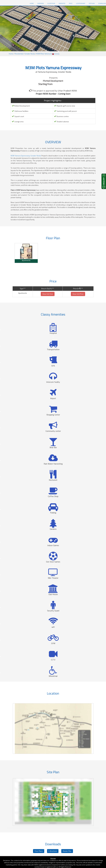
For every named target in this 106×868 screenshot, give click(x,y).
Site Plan (92, 3)
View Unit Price (78, 304)
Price (71, 3)
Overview (41, 3)
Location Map (81, 3)
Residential (19, 54)
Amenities (62, 3)
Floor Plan (51, 3)
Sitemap (53, 858)
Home (11, 54)
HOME (33, 3)
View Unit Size (48, 304)
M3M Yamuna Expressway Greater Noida (26, 166)
